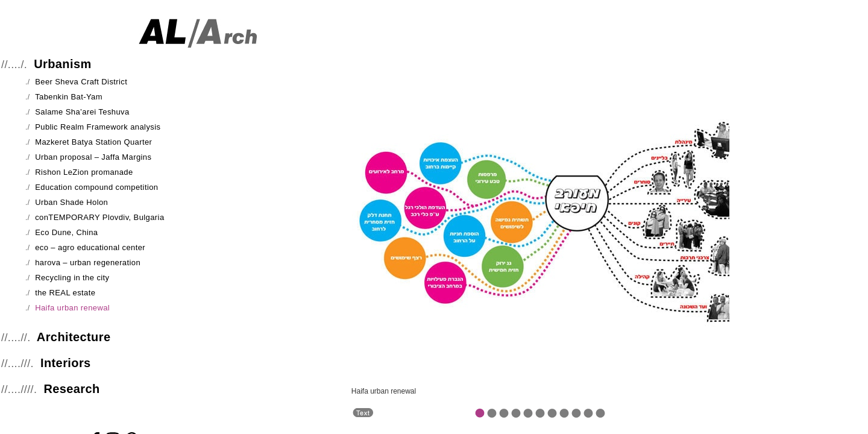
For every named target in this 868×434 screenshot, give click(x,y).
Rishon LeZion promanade (84, 172)
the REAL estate (65, 293)
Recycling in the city (72, 278)
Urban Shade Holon (71, 202)
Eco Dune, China (66, 232)
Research (71, 389)
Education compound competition (96, 187)
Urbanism (62, 64)
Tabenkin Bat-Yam (69, 97)
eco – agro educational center (90, 247)
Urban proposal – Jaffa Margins (93, 157)
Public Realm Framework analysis (98, 127)
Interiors (66, 363)
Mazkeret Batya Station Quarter (93, 142)
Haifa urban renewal (72, 308)
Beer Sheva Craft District (81, 82)
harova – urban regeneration (88, 263)
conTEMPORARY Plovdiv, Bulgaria (99, 217)
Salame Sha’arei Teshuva (82, 112)
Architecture (74, 337)
